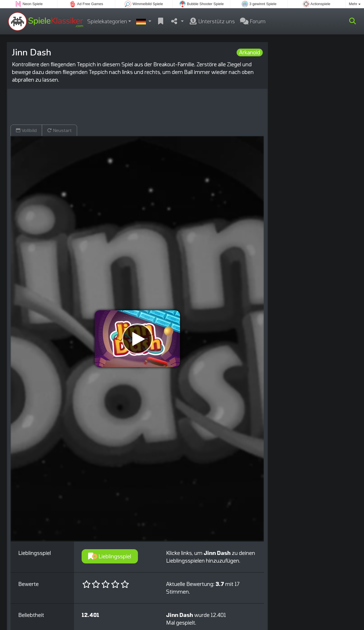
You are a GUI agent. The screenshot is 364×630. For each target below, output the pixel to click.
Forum (253, 21)
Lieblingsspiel (110, 556)
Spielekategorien (107, 21)
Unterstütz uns (212, 21)
